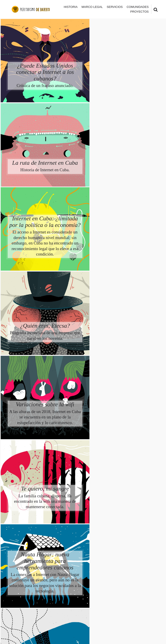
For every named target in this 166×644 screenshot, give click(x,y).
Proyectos (139, 12)
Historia (71, 7)
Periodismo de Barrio (49, 614)
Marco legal (92, 7)
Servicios (115, 7)
